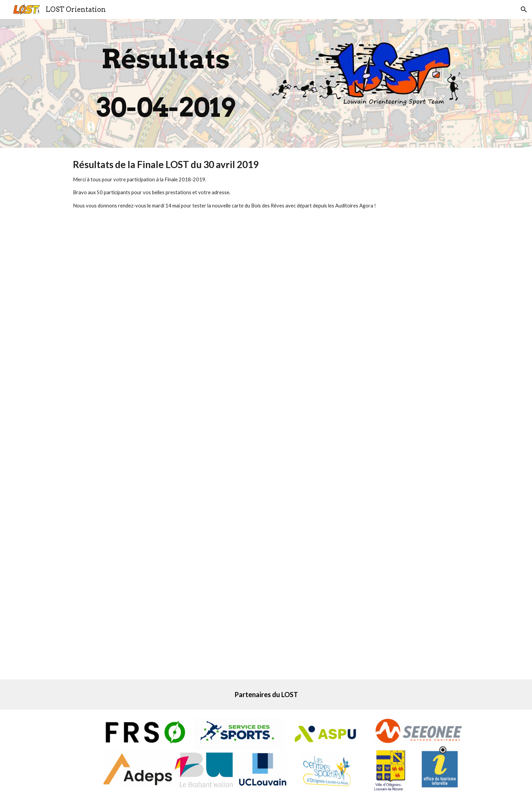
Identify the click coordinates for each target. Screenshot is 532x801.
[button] (524, 10)
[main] (166, 83)
